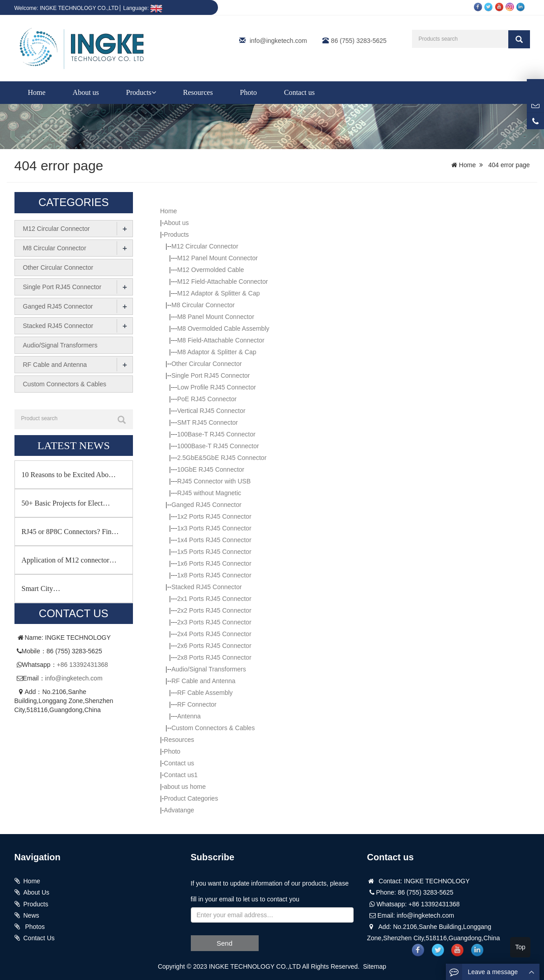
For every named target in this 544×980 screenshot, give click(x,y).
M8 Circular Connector (203, 305)
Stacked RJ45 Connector (207, 587)
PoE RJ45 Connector (207, 399)
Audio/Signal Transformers (209, 669)
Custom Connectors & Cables (213, 728)
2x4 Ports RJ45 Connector (214, 634)
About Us (37, 892)
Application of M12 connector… (69, 560)
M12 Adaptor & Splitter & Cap (219, 293)
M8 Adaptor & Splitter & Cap (217, 352)
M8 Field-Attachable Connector (221, 340)
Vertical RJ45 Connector (211, 411)
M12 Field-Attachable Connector (223, 281)
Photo (248, 92)
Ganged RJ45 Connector (206, 505)
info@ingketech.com (278, 41)
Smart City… (41, 588)
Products (141, 92)
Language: (143, 8)
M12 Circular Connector (205, 246)
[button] (154, 92)
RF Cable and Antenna (203, 681)
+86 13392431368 (83, 665)
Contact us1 (181, 775)
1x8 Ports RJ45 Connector (214, 575)
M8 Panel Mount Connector (216, 317)
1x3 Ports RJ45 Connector (214, 528)
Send (225, 943)
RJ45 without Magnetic (209, 493)
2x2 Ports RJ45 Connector (214, 610)
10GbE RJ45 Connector (211, 469)
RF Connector (197, 704)
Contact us (299, 92)
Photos (34, 927)
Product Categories (191, 798)
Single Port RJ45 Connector (211, 375)
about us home (185, 787)
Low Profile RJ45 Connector (217, 387)
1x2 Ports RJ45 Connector (214, 516)
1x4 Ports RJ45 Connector (214, 540)
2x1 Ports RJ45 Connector (214, 599)
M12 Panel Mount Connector (218, 258)
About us (86, 92)
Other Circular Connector (207, 364)
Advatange (179, 810)
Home (37, 92)
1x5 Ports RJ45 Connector (214, 552)
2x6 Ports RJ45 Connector (214, 646)
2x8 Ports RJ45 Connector (214, 657)
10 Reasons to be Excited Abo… (69, 475)
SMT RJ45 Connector (208, 422)
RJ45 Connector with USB (214, 481)
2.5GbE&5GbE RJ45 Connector (222, 458)
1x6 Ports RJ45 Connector (214, 563)
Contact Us (39, 938)
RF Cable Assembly (205, 693)
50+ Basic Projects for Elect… (66, 503)
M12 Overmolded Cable (211, 270)
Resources (198, 92)
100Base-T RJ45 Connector (216, 434)
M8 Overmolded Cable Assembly (223, 328)
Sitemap (375, 966)
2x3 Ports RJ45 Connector (214, 622)
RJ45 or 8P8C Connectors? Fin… (70, 532)
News (31, 915)
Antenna (189, 716)
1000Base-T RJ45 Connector (218, 446)
